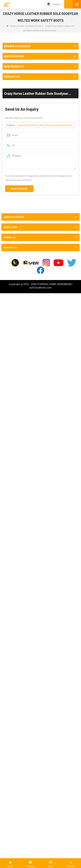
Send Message (19, 189)
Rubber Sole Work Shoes (29, 26)
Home (11, 26)
